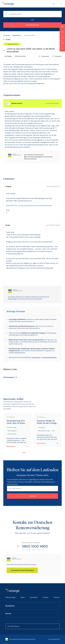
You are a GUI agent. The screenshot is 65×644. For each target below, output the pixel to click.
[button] (62, 27)
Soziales (46, 597)
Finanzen (57, 597)
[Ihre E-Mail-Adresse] (32, 489)
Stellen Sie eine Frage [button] (33, 25)
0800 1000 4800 (35, 546)
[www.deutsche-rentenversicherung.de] (22, 570)
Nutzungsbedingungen (50, 357)
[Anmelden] (32, 496)
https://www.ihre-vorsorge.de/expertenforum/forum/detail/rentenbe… (29, 206)
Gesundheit (34, 597)
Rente (23, 597)
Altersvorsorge (10, 597)
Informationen (36, 357)
